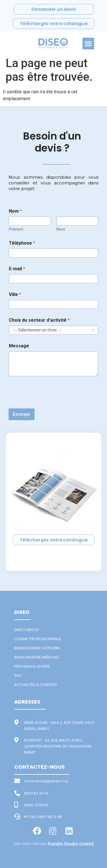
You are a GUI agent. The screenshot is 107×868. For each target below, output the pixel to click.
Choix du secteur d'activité (39, 320)
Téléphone (22, 243)
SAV (18, 675)
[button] (88, 44)
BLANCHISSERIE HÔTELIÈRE (37, 648)
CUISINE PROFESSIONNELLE (38, 639)
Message (19, 346)
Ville (15, 294)
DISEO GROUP (27, 630)
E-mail (17, 269)
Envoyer (22, 414)
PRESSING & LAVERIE (32, 666)
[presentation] (52, 405)
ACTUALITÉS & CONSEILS (36, 685)
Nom (61, 229)
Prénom (16, 229)
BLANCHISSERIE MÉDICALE (37, 657)
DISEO (22, 612)
